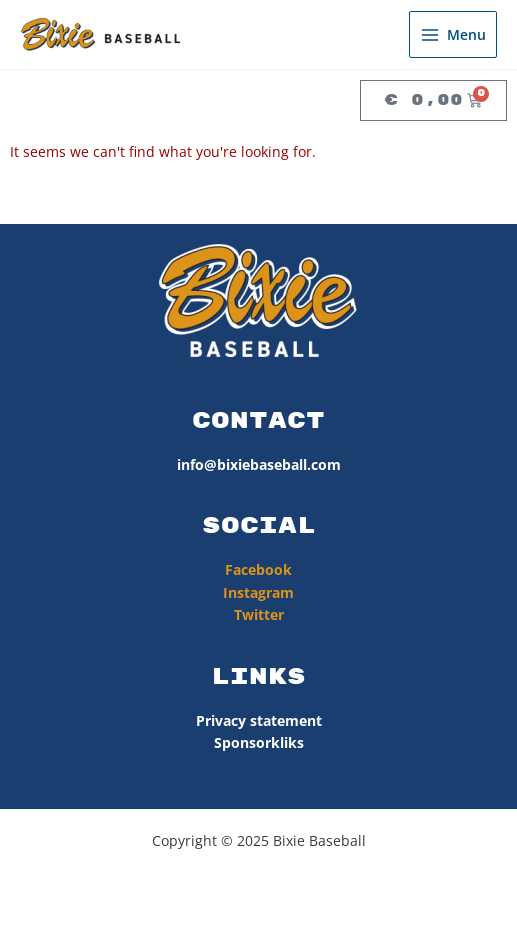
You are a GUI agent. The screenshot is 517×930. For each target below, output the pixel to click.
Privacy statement (259, 720)
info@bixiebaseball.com (259, 464)
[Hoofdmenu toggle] (453, 34)
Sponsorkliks (259, 742)
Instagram (258, 592)
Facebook (258, 569)
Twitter (259, 614)
